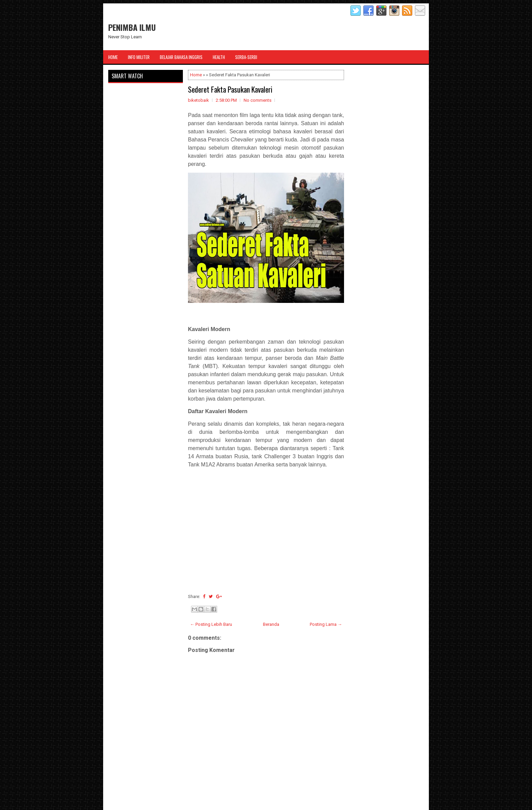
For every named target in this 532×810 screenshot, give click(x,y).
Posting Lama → (326, 624)
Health (219, 57)
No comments (258, 100)
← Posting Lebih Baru (211, 624)
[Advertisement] (266, 544)
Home (113, 57)
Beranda (271, 624)
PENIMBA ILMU (132, 27)
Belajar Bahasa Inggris (181, 57)
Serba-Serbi (246, 57)
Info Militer (139, 57)
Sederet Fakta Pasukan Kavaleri (230, 89)
